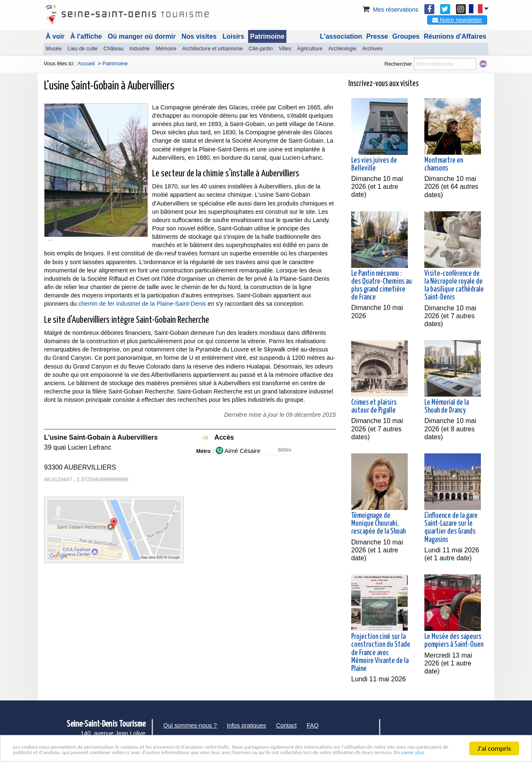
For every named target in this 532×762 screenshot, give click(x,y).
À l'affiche (86, 36)
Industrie (139, 48)
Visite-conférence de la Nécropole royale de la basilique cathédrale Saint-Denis (454, 286)
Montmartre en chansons (444, 165)
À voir (55, 36)
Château (113, 48)
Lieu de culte (83, 48)
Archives (373, 48)
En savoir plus (218, 752)
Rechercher (398, 64)
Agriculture (310, 48)
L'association (341, 36)
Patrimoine (267, 36)
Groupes (406, 36)
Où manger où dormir (142, 36)
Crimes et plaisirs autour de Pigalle (374, 407)
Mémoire (166, 48)
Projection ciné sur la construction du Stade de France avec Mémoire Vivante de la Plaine (381, 653)
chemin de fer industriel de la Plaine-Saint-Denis (142, 304)
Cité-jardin (261, 48)
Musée (54, 48)
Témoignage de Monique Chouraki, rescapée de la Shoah (378, 524)
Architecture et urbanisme (212, 48)
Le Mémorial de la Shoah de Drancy (447, 407)
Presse (377, 36)
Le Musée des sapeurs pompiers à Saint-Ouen (454, 641)
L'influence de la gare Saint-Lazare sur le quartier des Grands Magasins (451, 528)
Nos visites (199, 36)
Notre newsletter (457, 20)
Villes (285, 48)
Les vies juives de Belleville (374, 165)
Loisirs (233, 36)
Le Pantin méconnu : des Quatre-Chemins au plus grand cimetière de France (382, 286)
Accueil (86, 63)
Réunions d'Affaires (455, 36)
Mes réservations (390, 10)
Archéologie (342, 48)
